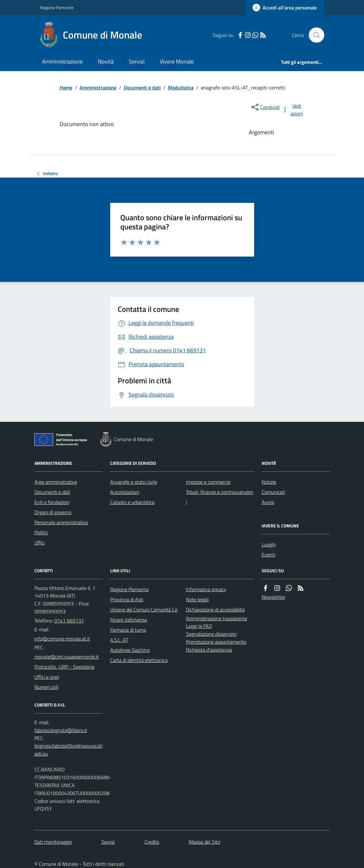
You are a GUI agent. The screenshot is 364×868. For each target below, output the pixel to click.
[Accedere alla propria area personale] (285, 8)
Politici (41, 532)
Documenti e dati (142, 88)
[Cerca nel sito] (314, 35)
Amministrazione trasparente (217, 618)
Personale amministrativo (61, 522)
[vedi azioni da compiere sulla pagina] (293, 110)
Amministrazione (62, 61)
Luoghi (269, 544)
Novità (106, 61)
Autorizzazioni (125, 492)
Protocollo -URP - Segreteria (64, 667)
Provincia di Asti (127, 599)
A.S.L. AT (119, 640)
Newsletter (274, 597)
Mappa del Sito (204, 842)
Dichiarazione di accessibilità (215, 610)
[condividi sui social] (265, 107)
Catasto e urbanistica (132, 502)
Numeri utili (46, 687)
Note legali (197, 599)
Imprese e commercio (208, 482)
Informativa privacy (206, 589)
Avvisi (268, 502)
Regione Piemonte (57, 7)
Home (66, 88)
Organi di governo (53, 512)
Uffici (40, 543)
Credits (152, 842)
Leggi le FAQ (199, 626)
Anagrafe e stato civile (134, 482)
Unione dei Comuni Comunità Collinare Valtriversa (144, 615)
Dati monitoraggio (53, 842)
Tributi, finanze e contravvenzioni (220, 497)
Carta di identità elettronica (139, 660)
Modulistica (181, 88)
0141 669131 (69, 621)
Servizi (137, 61)
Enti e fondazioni (52, 502)
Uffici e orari (47, 677)
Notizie (269, 482)
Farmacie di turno (128, 630)
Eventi (269, 555)
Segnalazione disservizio (211, 634)
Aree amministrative (56, 482)
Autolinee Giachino (130, 650)
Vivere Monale (177, 61)
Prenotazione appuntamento (216, 642)
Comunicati (273, 492)
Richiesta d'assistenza (209, 650)
